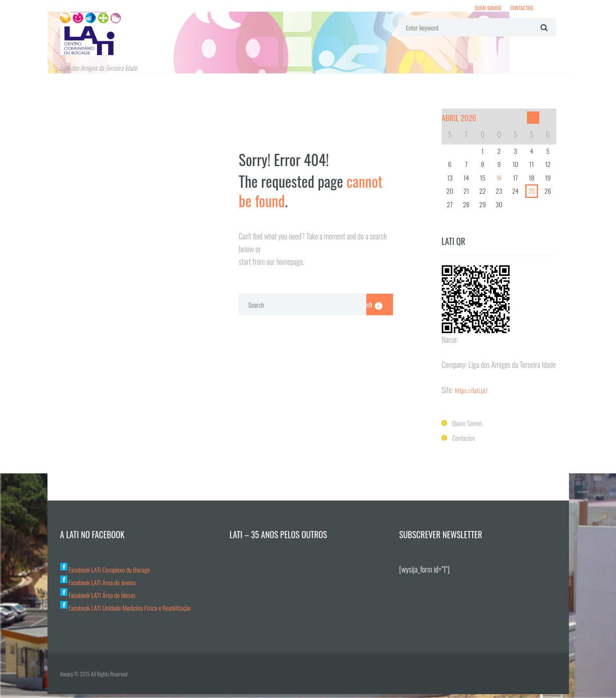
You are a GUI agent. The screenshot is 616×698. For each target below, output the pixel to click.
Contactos (520, 9)
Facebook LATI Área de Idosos (102, 598)
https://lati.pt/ (474, 393)
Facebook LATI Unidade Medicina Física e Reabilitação (134, 611)
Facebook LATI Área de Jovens (103, 585)
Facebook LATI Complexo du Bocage (111, 573)
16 (499, 181)
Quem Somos (483, 9)
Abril (461, 120)
